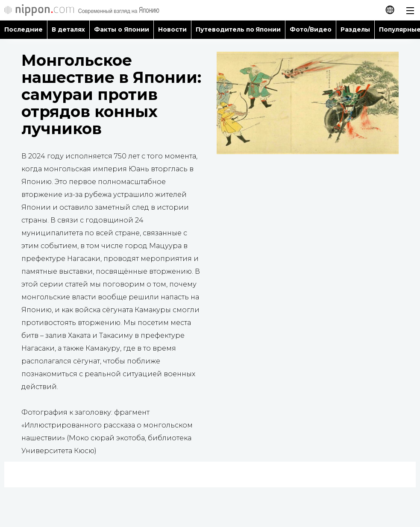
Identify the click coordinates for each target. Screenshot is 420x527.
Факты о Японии (122, 29)
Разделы (355, 29)
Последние (23, 29)
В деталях (68, 29)
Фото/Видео (311, 29)
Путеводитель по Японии (238, 29)
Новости (172, 29)
